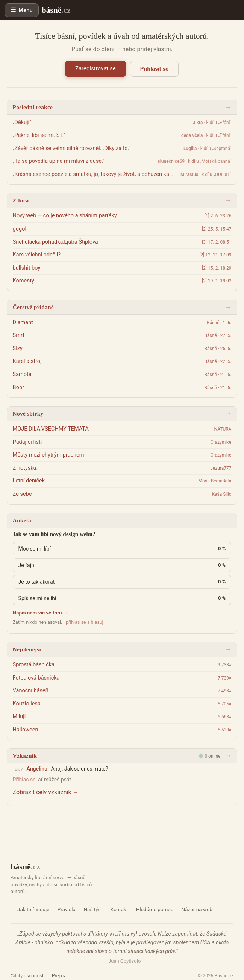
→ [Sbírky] (228, 413)
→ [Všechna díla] (228, 307)
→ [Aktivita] (228, 107)
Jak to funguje (33, 909)
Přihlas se (24, 780)
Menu (26, 10)
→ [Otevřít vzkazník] (228, 756)
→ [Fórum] (228, 200)
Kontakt (119, 909)
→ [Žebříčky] (228, 649)
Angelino (37, 769)
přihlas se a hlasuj (85, 622)
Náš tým (93, 909)
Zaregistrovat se (95, 68)
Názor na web (197, 909)
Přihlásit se (154, 69)
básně (56, 10)
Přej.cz (59, 976)
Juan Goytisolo (124, 961)
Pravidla (67, 909)
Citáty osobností (28, 976)
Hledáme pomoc (155, 909)
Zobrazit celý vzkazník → (46, 792)
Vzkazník (25, 756)
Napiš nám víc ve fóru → (41, 613)
